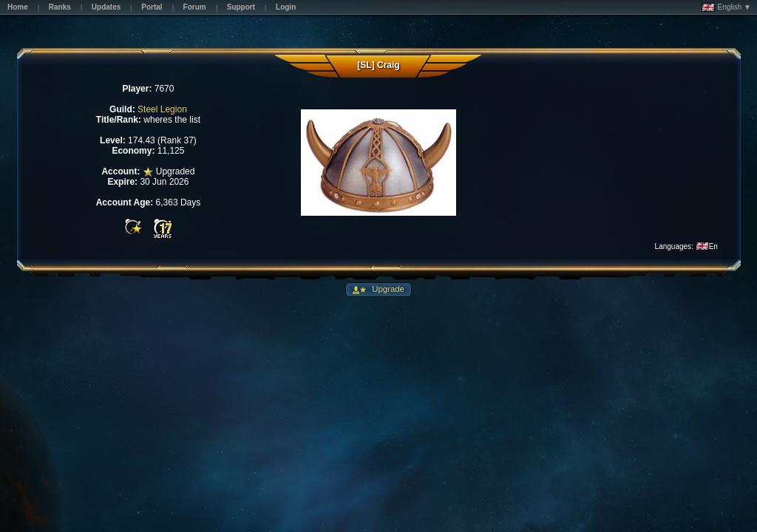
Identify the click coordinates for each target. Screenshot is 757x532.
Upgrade (387, 289)
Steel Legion (162, 109)
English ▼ (726, 7)
